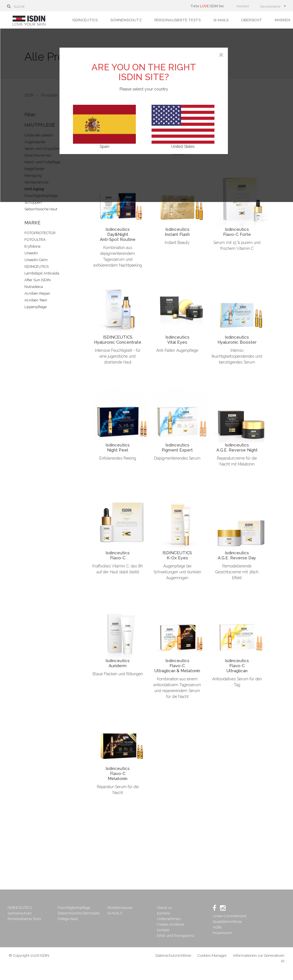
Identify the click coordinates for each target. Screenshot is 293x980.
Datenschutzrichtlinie (173, 958)
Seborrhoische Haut (41, 209)
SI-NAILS (221, 20)
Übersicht (252, 20)
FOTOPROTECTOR (40, 233)
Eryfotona (32, 246)
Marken (282, 20)
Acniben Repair (37, 293)
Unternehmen (169, 919)
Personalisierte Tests (178, 20)
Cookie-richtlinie (171, 924)
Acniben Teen (36, 300)
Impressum (222, 933)
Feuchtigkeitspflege (75, 908)
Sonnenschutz (126, 20)
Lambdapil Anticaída (42, 273)
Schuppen (33, 202)
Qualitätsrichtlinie (227, 922)
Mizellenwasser (121, 908)
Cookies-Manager (212, 958)
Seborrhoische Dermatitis (80, 913)
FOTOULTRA (35, 240)
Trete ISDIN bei (207, 6)
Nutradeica (34, 287)
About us (165, 908)
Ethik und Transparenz (176, 936)
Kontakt (243, 6)
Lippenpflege (36, 307)
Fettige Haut (69, 919)
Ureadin (31, 253)
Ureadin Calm (36, 260)
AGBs (217, 927)
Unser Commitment (229, 916)
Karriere (164, 913)
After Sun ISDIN (37, 280)
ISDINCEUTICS (85, 20)
